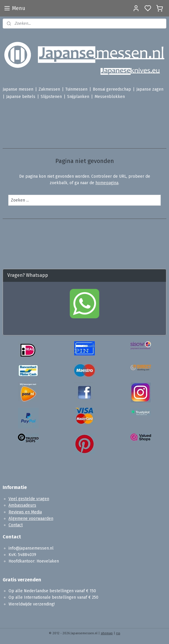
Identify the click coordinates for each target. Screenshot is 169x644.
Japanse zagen (150, 89)
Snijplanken (78, 97)
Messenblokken (110, 97)
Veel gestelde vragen (29, 499)
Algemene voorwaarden (31, 519)
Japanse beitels (21, 97)
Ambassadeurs (22, 505)
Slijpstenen (51, 97)
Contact (16, 525)
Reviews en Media (25, 512)
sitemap (107, 633)
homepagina (107, 183)
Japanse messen (18, 89)
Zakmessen (49, 89)
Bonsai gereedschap (112, 89)
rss (118, 633)
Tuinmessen (76, 89)
